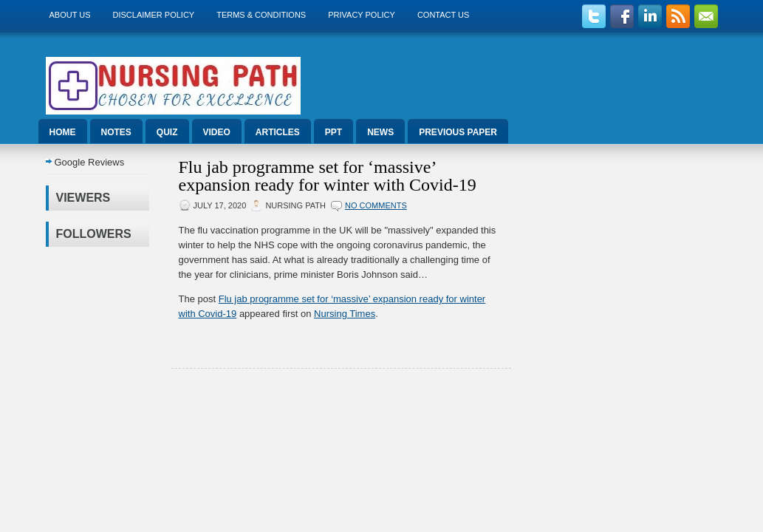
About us (70, 15)
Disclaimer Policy (154, 15)
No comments (376, 205)
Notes (116, 132)
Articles (278, 132)
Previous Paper (458, 132)
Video (217, 132)
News (380, 132)
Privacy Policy (362, 15)
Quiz (167, 132)
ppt (333, 132)
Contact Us (444, 15)
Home (63, 132)
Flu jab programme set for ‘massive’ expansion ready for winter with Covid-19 (328, 176)
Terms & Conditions (261, 15)
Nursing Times (345, 314)
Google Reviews (90, 162)
